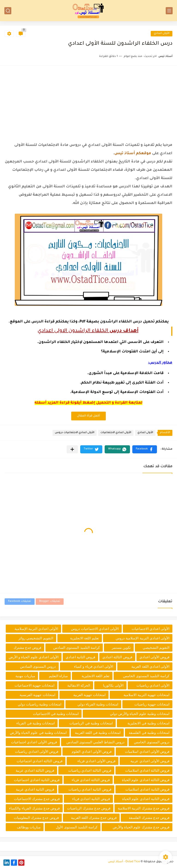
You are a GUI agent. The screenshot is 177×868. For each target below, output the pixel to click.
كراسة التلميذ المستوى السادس (77, 648)
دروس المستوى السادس (38, 666)
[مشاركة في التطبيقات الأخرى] (72, 449)
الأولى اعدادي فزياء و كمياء (94, 666)
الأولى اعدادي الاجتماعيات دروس (75, 433)
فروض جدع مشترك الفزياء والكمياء (34, 808)
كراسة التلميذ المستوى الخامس (146, 676)
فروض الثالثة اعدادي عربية (35, 770)
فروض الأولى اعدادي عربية (150, 761)
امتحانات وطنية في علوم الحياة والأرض (38, 733)
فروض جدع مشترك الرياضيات (89, 808)
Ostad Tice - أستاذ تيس (124, 862)
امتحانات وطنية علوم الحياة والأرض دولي (140, 714)
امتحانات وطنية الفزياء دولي (98, 704)
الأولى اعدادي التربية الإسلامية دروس (143, 638)
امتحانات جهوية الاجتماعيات (34, 685)
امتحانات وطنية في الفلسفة (149, 733)
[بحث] (8, 11)
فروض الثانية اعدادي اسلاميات (147, 789)
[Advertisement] (88, 103)
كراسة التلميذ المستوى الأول (77, 827)
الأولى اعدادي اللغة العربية (150, 666)
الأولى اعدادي (162, 34)
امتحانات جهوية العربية (89, 695)
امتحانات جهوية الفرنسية (37, 695)
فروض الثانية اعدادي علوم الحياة (146, 799)
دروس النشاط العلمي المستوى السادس (96, 742)
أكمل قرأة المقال (88, 416)
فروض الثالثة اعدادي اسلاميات (147, 770)
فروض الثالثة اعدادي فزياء (91, 780)
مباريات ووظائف (29, 827)
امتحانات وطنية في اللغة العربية (98, 733)
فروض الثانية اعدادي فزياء (91, 799)
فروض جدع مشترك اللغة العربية (94, 818)
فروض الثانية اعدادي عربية (35, 789)
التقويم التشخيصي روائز (36, 638)
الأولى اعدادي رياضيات (153, 685)
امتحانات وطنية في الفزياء (35, 723)
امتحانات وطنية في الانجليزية (148, 723)
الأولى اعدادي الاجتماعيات (116, 433)
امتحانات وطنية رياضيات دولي (40, 704)
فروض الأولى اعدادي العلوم (92, 751)
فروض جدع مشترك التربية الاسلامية (144, 808)
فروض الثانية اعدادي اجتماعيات (37, 780)
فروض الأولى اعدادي (154, 657)
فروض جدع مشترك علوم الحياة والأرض (141, 827)
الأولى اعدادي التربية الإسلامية (36, 629)
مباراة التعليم (58, 676)
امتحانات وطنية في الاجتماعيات (56, 714)
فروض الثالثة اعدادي (117, 657)
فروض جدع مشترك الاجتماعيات (37, 799)
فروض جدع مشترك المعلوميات (36, 818)
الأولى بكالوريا (113, 685)
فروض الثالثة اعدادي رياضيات (90, 770)
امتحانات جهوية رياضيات (152, 704)
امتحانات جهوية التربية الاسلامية (146, 695)
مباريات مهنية (25, 676)
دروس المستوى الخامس (152, 742)
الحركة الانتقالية (79, 685)
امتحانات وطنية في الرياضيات (91, 723)
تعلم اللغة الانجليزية (95, 676)
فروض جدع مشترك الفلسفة (149, 818)
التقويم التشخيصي (156, 648)
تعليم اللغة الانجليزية (84, 638)
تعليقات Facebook (20, 601)
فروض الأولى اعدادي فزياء (97, 761)
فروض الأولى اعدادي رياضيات (37, 751)
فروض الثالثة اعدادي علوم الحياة (146, 780)
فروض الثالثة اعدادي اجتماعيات (40, 761)
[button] (145, 449)
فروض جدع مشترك (27, 648)
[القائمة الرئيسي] (169, 11)
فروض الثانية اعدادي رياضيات (90, 789)
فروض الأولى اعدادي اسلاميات (147, 751)
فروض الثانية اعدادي (80, 657)
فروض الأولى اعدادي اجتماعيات (34, 742)
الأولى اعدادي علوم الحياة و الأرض (34, 657)
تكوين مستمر (121, 648)
